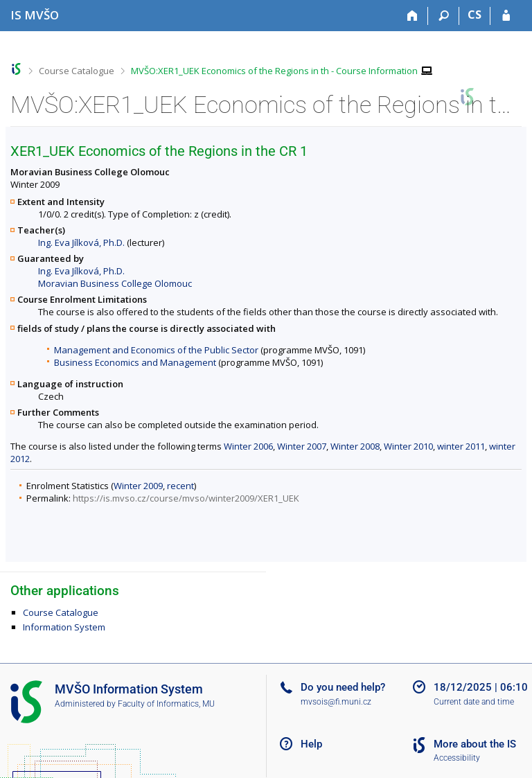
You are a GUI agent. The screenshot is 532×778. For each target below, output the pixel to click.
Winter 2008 (355, 446)
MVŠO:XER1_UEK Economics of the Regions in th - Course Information (274, 71)
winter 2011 (461, 446)
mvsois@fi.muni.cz (336, 702)
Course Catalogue (77, 71)
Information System (64, 627)
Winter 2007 (302, 446)
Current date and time (474, 702)
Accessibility (457, 758)
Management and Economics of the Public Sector (156, 350)
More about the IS (475, 744)
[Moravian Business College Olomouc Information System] (35, 15)
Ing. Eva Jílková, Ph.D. (81, 242)
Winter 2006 (248, 446)
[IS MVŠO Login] (506, 16)
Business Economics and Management (135, 362)
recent (180, 486)
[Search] (444, 16)
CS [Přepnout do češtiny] (475, 15)
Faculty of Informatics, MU (166, 704)
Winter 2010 (408, 446)
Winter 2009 (138, 486)
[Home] (413, 16)
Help (311, 744)
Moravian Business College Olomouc (115, 283)
